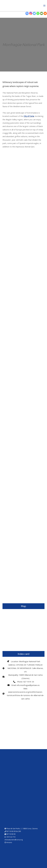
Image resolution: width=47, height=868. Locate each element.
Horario (8, 842)
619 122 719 (10, 837)
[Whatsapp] (38, 13)
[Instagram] (31, 13)
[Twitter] (34, 13)
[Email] (42, 13)
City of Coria (29, 116)
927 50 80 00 (10, 834)
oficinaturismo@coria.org (14, 840)
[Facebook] (27, 13)
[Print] (45, 13)
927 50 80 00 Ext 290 (13, 831)
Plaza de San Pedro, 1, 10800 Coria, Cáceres (21, 829)
